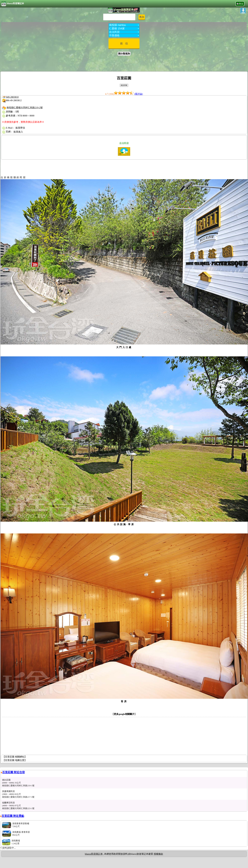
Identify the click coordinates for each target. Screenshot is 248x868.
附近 (241, 4)
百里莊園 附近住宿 (13, 772)
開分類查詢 (124, 54)
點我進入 (18, 132)
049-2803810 (12, 97)
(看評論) (139, 94)
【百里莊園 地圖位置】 (15, 760)
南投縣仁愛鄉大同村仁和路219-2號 (25, 108)
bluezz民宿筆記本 (13, 4)
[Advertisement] (124, 64)
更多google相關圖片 (124, 714)
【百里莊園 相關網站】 (15, 757)
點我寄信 (20, 128)
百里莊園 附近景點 (13, 816)
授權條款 (158, 854)
